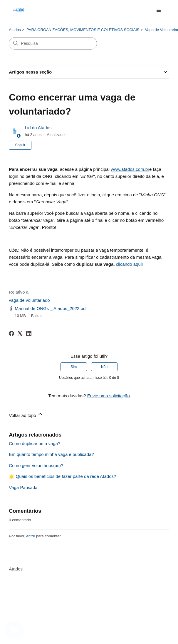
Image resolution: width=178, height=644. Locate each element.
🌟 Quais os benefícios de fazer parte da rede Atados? (62, 476)
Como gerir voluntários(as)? (36, 465)
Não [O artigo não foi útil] (104, 367)
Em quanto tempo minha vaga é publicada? (51, 454)
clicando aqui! (130, 264)
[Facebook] (11, 333)
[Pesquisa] (53, 43)
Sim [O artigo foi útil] (74, 367)
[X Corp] (20, 333)
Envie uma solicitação (109, 396)
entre (31, 536)
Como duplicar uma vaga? (35, 443)
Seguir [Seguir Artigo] (20, 145)
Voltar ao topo (26, 414)
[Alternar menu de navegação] (159, 11)
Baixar (37, 316)
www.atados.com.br (130, 169)
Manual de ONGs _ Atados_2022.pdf (51, 308)
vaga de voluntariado (29, 300)
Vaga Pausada (23, 487)
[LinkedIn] (29, 333)
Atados (15, 30)
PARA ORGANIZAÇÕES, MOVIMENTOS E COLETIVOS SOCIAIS (83, 30)
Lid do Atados (38, 128)
